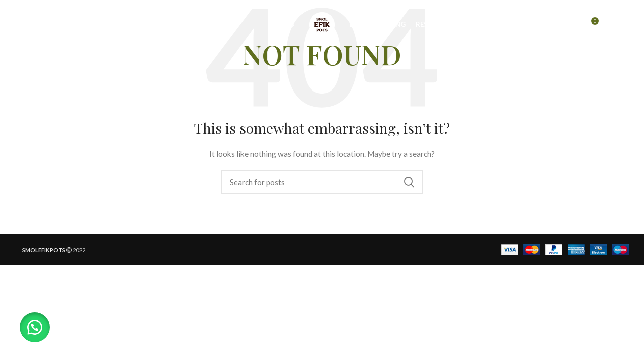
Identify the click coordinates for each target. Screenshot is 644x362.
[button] (35, 327)
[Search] (569, 27)
